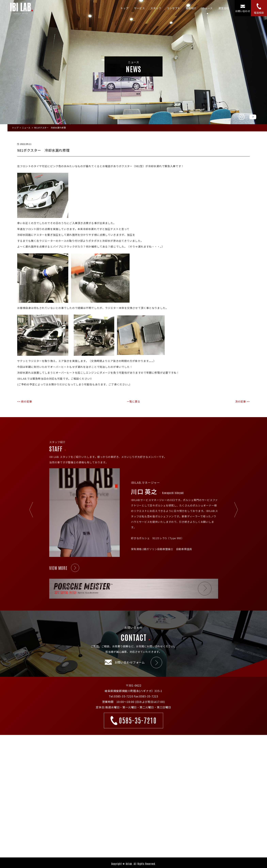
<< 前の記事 (25, 401)
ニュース (207, 8)
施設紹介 (191, 8)
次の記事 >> (242, 401)
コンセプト (173, 8)
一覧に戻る (134, 401)
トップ (124, 8)
